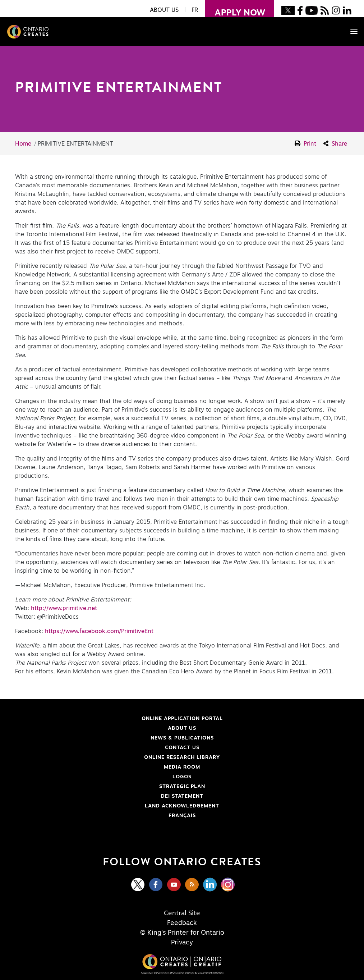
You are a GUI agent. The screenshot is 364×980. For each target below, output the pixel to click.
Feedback (182, 923)
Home (23, 144)
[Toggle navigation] (350, 32)
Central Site (182, 913)
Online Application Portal (123, 719)
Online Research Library (121, 757)
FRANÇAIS (182, 816)
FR (195, 10)
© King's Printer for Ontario (182, 933)
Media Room (182, 767)
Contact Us (182, 748)
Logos (182, 777)
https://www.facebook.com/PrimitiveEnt (99, 631)
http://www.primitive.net (64, 608)
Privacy (182, 943)
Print (305, 144)
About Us (182, 728)
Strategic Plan (182, 787)
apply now (235, 9)
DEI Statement (113, 796)
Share (335, 144)
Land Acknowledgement (121, 806)
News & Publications (182, 738)
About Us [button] (164, 10)
